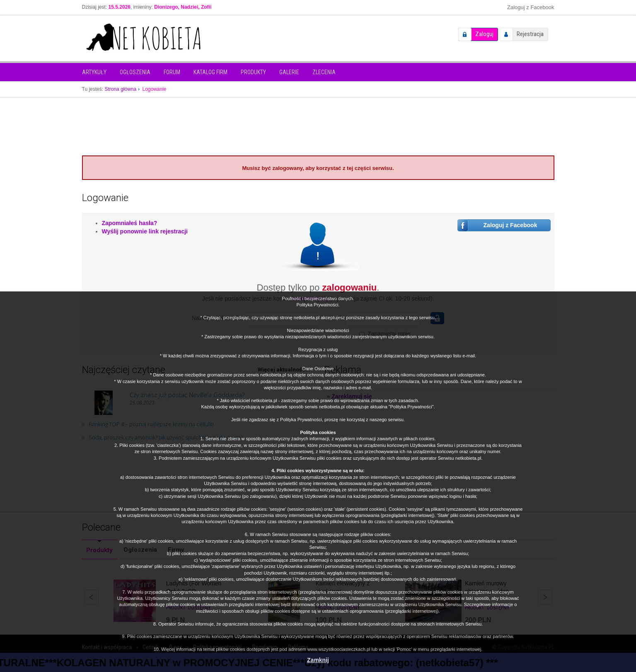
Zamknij (318, 660)
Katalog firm (210, 72)
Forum (172, 72)
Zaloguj (484, 34)
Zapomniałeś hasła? (130, 223)
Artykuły (94, 72)
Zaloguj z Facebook (531, 7)
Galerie (289, 72)
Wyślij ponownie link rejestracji (145, 231)
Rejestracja (530, 34)
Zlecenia (324, 72)
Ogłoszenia (135, 72)
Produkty (253, 72)
